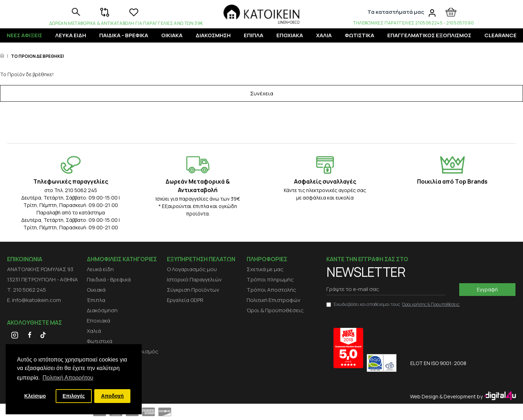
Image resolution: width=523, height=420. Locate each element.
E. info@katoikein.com (34, 300)
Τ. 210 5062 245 (27, 290)
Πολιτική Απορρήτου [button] (68, 378)
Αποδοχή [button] (112, 396)
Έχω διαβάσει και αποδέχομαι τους (393, 304)
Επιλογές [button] (74, 396)
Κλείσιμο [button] (35, 396)
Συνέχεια (262, 103)
